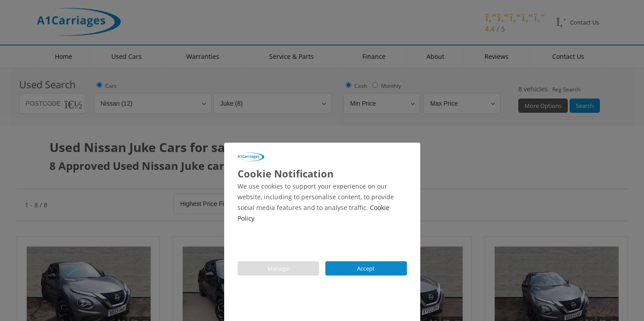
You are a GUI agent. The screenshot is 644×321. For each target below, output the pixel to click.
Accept (366, 268)
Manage (278, 268)
